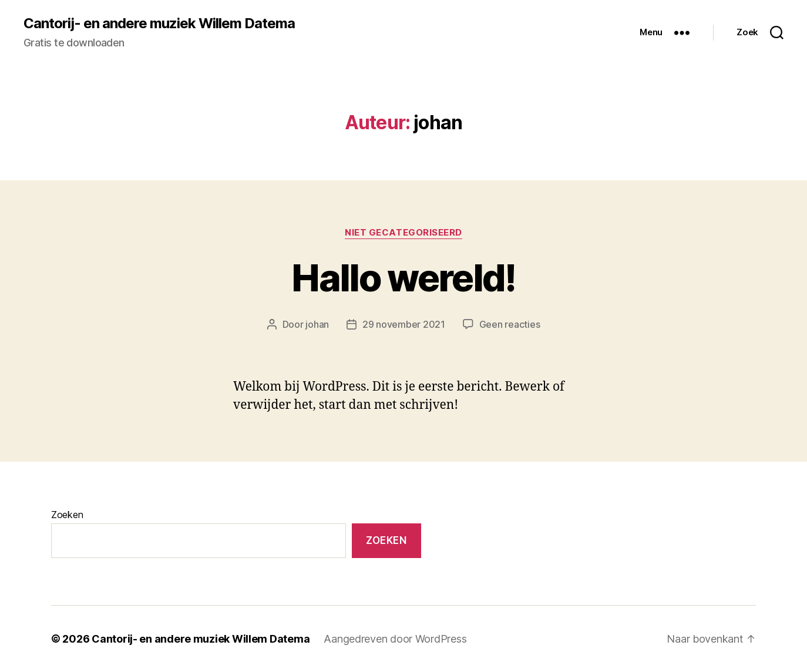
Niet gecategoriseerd (403, 233)
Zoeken (67, 515)
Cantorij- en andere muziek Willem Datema (159, 23)
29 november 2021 (404, 324)
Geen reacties (510, 324)
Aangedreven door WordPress (395, 639)
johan (317, 324)
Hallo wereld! (403, 278)
